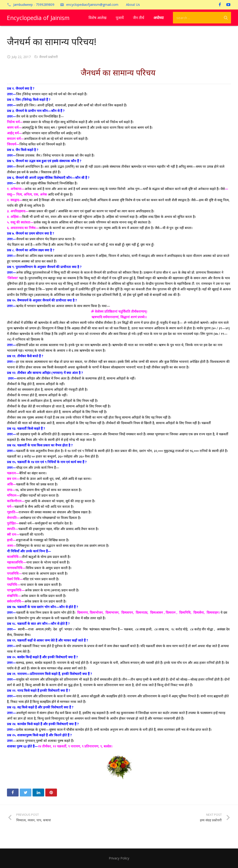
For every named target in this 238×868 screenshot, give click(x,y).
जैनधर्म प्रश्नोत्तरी (48, 57)
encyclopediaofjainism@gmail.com (92, 5)
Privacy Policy (119, 858)
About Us (133, 5)
